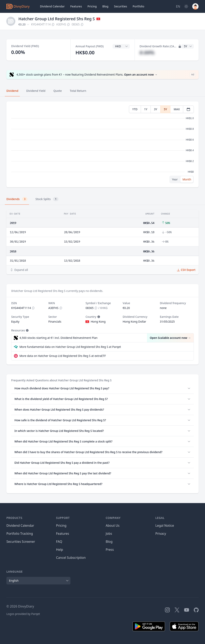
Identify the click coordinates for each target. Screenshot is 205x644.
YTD (135, 109)
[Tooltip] (98, 317)
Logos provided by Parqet (23, 614)
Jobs (109, 534)
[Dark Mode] (186, 6)
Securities (120, 6)
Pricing (92, 6)
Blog (109, 542)
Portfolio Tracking (20, 534)
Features (76, 6)
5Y (165, 109)
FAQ (59, 542)
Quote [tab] (58, 91)
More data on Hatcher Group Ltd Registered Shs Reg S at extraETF (63, 356)
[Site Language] (178, 6)
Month (187, 179)
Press (110, 550)
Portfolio (139, 6)
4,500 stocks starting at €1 (58, 338)
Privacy (161, 534)
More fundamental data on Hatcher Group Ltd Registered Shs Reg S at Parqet (70, 347)
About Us (113, 526)
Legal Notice (165, 526)
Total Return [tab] (78, 91)
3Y (156, 109)
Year (175, 179)
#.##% (147, 52)
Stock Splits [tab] (47, 199)
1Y (146, 109)
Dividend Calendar (52, 6)
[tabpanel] (102, 144)
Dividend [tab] (12, 91)
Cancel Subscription (71, 558)
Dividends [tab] (17, 199)
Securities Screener (21, 542)
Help (60, 550)
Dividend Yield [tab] (36, 91)
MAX (177, 109)
